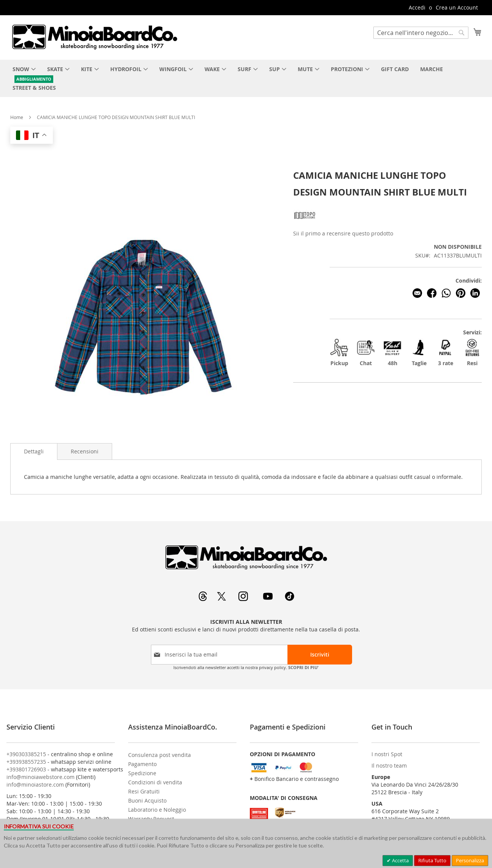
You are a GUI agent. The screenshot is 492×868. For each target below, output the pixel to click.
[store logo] (94, 37)
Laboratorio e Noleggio (157, 810)
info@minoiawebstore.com (40, 777)
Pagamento (142, 764)
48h (392, 352)
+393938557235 (26, 762)
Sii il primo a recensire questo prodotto (343, 233)
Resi (472, 352)
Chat (366, 352)
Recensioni (85, 451)
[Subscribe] (320, 655)
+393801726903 (26, 769)
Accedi (417, 7)
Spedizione (142, 773)
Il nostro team (389, 765)
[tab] (34, 451)
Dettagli (34, 451)
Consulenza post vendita (160, 755)
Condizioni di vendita (155, 782)
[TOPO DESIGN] (305, 225)
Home (17, 117)
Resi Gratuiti (144, 791)
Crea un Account (457, 7)
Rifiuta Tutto (432, 860)
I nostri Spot (387, 754)
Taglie (419, 352)
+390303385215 (26, 754)
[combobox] (421, 33)
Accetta (400, 860)
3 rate (446, 352)
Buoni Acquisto (147, 800)
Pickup (339, 352)
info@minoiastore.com (35, 785)
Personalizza (470, 860)
